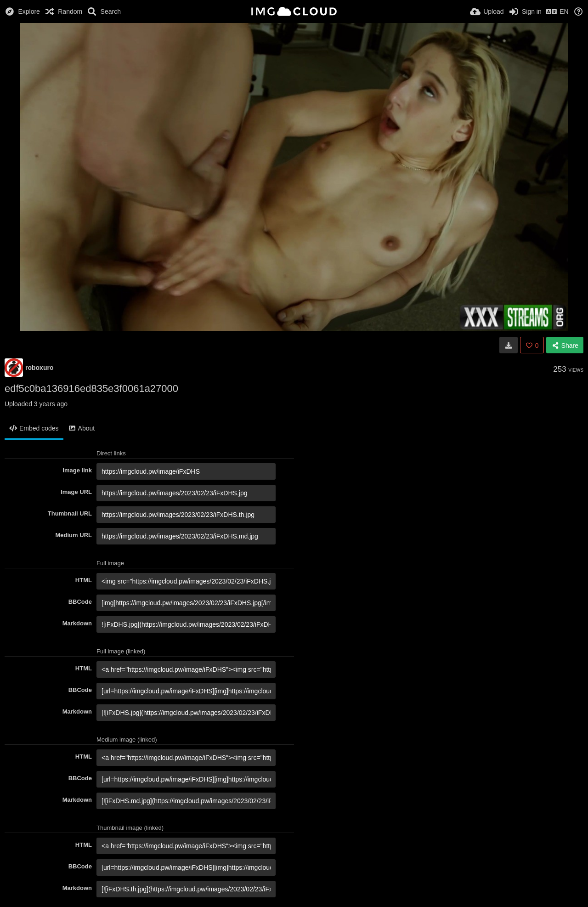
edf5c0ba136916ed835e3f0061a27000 (91, 388)
